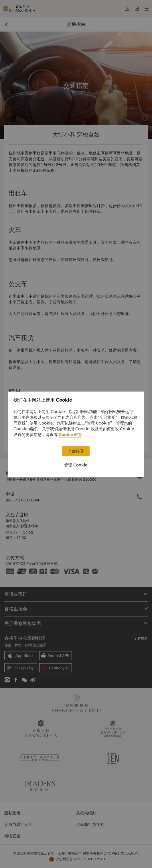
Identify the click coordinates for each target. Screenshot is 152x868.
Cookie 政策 (70, 435)
